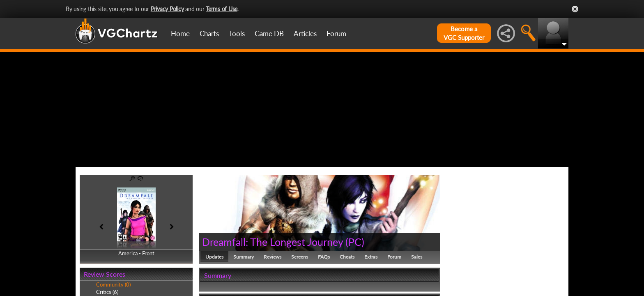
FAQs (324, 257)
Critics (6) (107, 292)
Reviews (273, 257)
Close (575, 9)
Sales (417, 257)
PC (355, 242)
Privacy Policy (167, 9)
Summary (244, 257)
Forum (336, 34)
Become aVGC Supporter (464, 33)
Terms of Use (222, 9)
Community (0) (113, 284)
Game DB (269, 34)
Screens (300, 257)
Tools (237, 34)
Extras (371, 257)
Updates (214, 257)
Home (180, 34)
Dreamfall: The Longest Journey (273, 242)
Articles (305, 34)
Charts (209, 34)
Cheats (347, 257)
